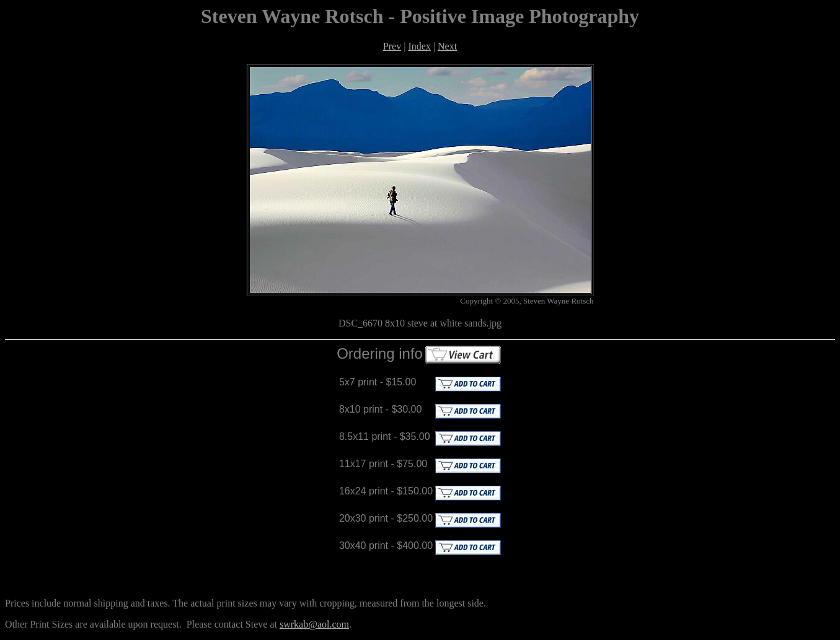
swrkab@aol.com (314, 624)
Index (419, 46)
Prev (392, 46)
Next (447, 46)
